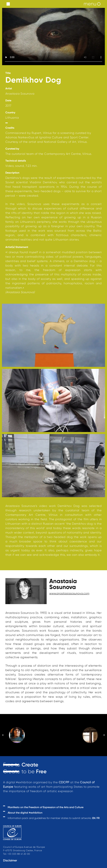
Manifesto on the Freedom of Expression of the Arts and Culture (46, 807)
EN (94, 818)
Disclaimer (10, 860)
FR (98, 818)
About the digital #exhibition (25, 813)
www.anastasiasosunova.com (69, 593)
